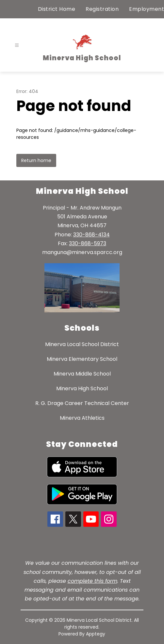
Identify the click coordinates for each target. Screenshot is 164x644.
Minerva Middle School (82, 374)
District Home (57, 9)
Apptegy (96, 634)
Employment (147, 9)
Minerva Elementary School (82, 359)
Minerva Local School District (82, 344)
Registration (102, 9)
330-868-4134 (91, 235)
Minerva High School (82, 388)
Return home (36, 160)
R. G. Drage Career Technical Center (82, 403)
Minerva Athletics (82, 418)
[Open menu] (17, 45)
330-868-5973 (88, 243)
